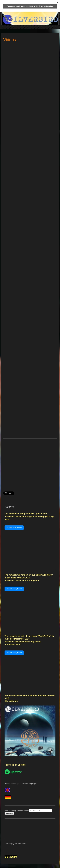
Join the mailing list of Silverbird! (17, 811)
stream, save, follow (14, 528)
